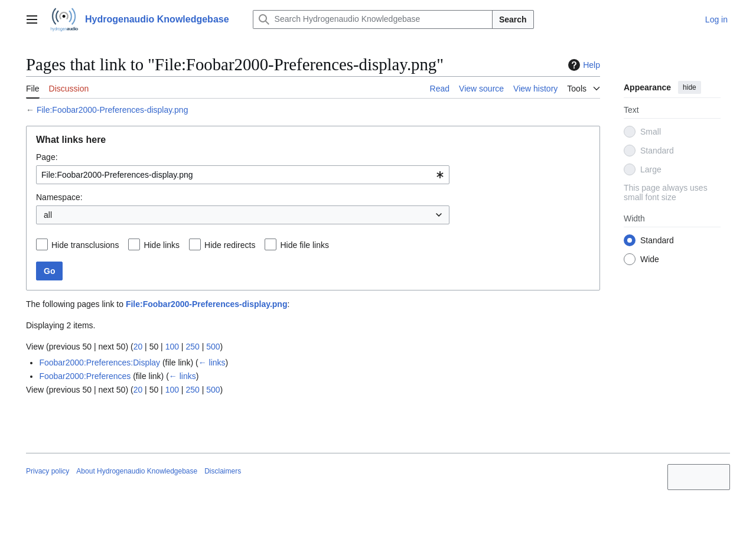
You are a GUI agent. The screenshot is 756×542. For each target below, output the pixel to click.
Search (513, 19)
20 (138, 347)
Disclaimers (223, 471)
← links (212, 363)
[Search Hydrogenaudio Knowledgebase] (373, 19)
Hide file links (304, 245)
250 (192, 347)
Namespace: (59, 197)
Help (583, 65)
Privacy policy (48, 471)
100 (172, 347)
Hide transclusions (85, 245)
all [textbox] (48, 215)
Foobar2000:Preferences (85, 376)
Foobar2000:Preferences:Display (100, 363)
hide (690, 87)
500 (213, 347)
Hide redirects (230, 245)
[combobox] (243, 175)
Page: (47, 157)
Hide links (162, 245)
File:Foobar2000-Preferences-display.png (113, 110)
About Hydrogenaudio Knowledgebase (137, 471)
